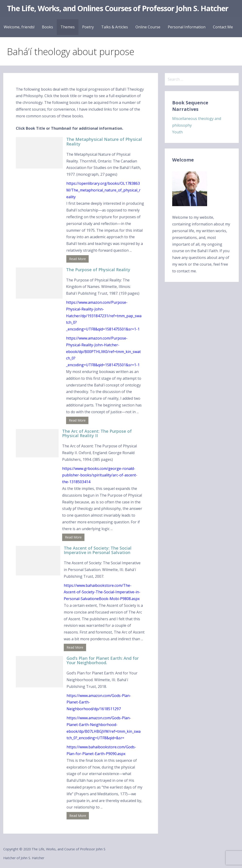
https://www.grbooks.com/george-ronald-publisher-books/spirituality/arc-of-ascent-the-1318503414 (100, 475)
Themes (68, 27)
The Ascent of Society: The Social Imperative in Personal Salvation (98, 550)
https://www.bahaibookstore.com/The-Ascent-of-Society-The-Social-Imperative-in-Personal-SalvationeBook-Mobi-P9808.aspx (102, 592)
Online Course (148, 27)
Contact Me (223, 27)
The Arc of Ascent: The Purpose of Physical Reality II (97, 433)
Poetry (88, 27)
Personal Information (187, 27)
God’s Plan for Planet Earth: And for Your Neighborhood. (103, 660)
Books (47, 27)
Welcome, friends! (19, 27)
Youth (177, 132)
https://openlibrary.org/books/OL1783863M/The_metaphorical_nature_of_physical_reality (103, 190)
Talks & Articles (115, 27)
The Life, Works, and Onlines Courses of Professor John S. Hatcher (118, 8)
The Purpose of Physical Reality (98, 270)
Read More (77, 259)
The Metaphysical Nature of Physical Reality (104, 142)
